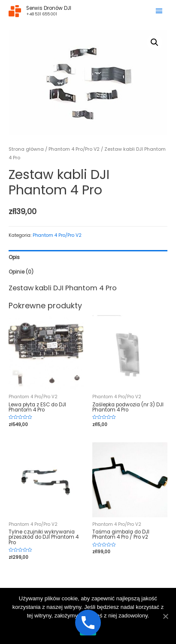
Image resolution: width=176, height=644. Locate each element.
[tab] (88, 257)
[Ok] (165, 616)
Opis (14, 257)
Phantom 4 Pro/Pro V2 (74, 149)
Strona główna (26, 149)
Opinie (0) (21, 272)
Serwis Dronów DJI (49, 8)
